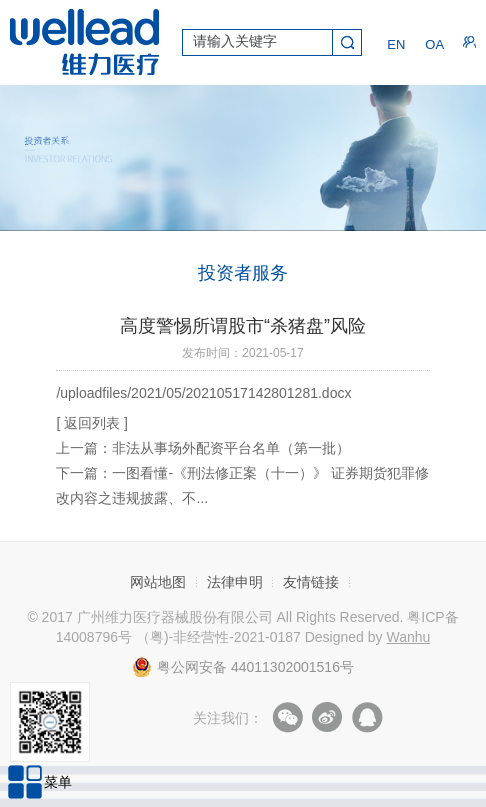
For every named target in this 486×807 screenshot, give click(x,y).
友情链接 (311, 582)
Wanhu (408, 637)
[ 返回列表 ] (92, 423)
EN (393, 43)
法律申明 (235, 582)
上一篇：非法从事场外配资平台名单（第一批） (203, 448)
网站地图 (158, 582)
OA (431, 43)
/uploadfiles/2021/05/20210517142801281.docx (203, 393)
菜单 (58, 782)
